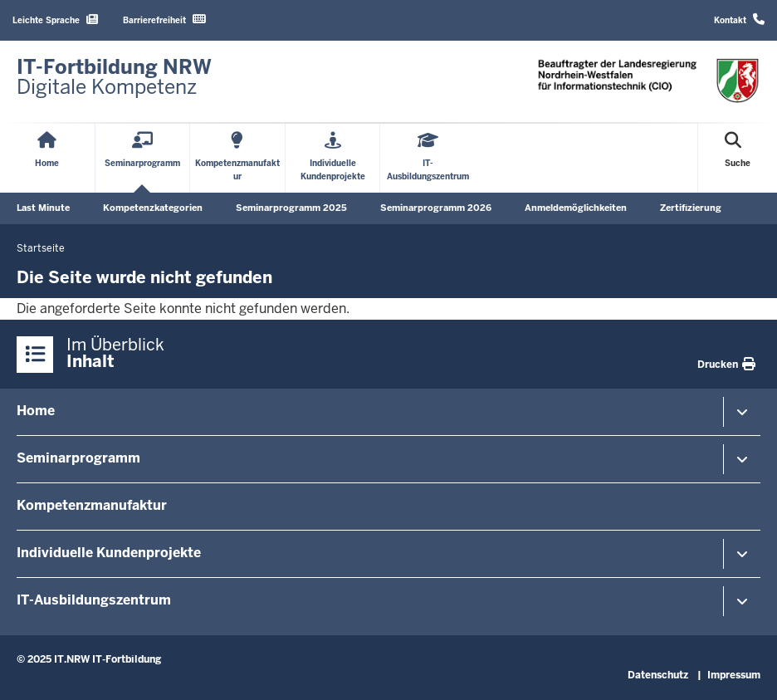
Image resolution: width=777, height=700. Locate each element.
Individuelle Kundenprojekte (109, 553)
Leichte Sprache (55, 20)
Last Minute (43, 208)
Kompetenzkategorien (153, 208)
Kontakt (739, 20)
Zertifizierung (691, 208)
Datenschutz (658, 675)
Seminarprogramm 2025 (291, 208)
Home (36, 411)
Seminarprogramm (78, 458)
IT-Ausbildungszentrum (94, 600)
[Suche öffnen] (738, 158)
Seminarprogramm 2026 (436, 208)
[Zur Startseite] (114, 77)
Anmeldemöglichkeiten (576, 208)
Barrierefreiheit (164, 20)
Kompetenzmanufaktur (92, 505)
